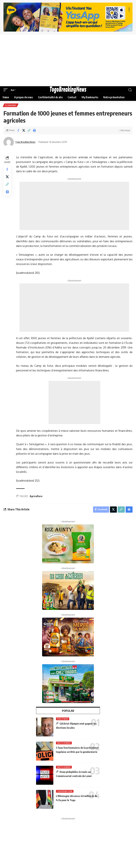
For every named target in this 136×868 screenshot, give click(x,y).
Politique (63, 720)
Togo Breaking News (27, 142)
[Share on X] (24, 131)
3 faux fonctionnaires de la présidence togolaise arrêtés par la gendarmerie (77, 753)
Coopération (65, 793)
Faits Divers (64, 744)
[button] (6, 90)
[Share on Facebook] (18, 131)
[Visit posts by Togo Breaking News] (9, 143)
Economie (11, 106)
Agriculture (37, 497)
